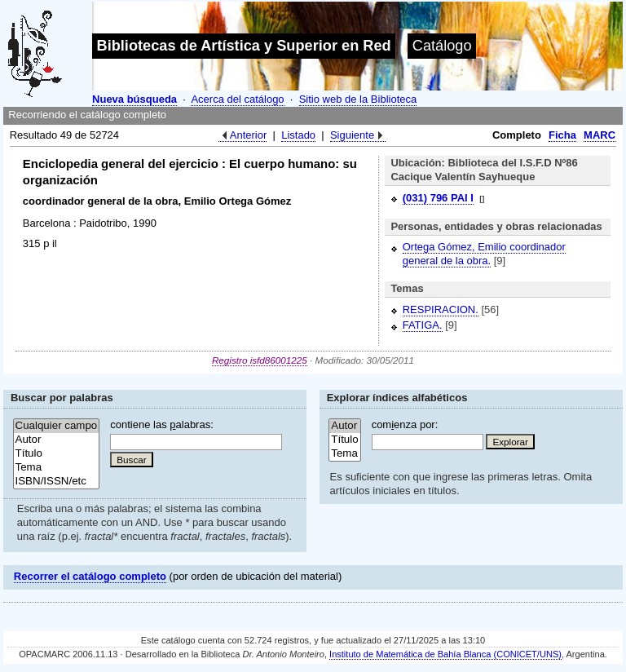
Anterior (249, 135)
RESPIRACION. (441, 309)
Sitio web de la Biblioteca (358, 99)
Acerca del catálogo (237, 99)
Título (57, 454)
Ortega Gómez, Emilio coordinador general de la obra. (484, 254)
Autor (57, 440)
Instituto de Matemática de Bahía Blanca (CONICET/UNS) (445, 654)
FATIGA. (423, 325)
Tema (57, 468)
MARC (600, 135)
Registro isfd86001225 (260, 360)
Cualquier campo (57, 426)
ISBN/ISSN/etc (57, 482)
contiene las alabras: (161, 424)
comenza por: (405, 424)
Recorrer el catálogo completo (90, 576)
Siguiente (352, 135)
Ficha (562, 135)
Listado (298, 135)
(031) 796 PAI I (438, 198)
